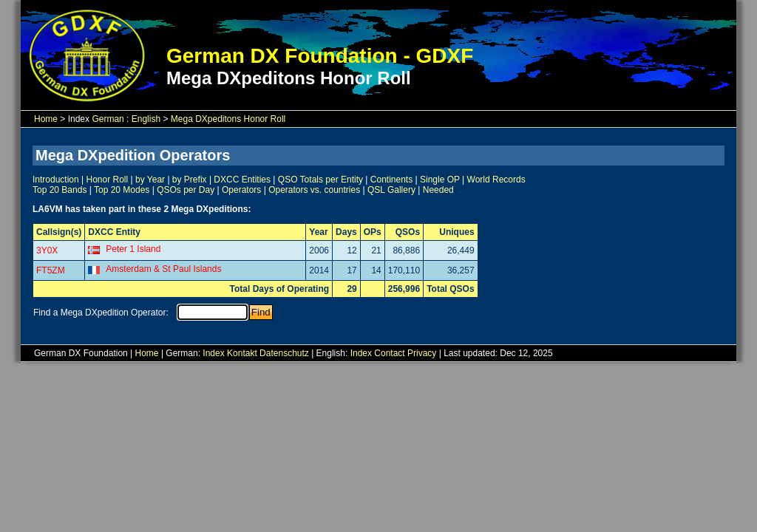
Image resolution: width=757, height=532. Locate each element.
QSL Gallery (391, 190)
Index (213, 353)
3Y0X (47, 250)
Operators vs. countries (314, 190)
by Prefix (190, 180)
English (146, 119)
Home (46, 119)
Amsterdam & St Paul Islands (163, 269)
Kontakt (242, 353)
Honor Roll (108, 180)
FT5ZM (51, 270)
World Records (496, 180)
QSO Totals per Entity (320, 180)
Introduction (56, 180)
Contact (389, 353)
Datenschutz (284, 353)
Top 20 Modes (122, 190)
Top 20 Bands (60, 190)
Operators (241, 190)
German (108, 119)
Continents (391, 180)
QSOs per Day (186, 190)
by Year (150, 180)
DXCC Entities (242, 180)
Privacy (422, 353)
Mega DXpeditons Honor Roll (228, 119)
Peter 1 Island (133, 249)
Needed (438, 190)
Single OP (440, 180)
